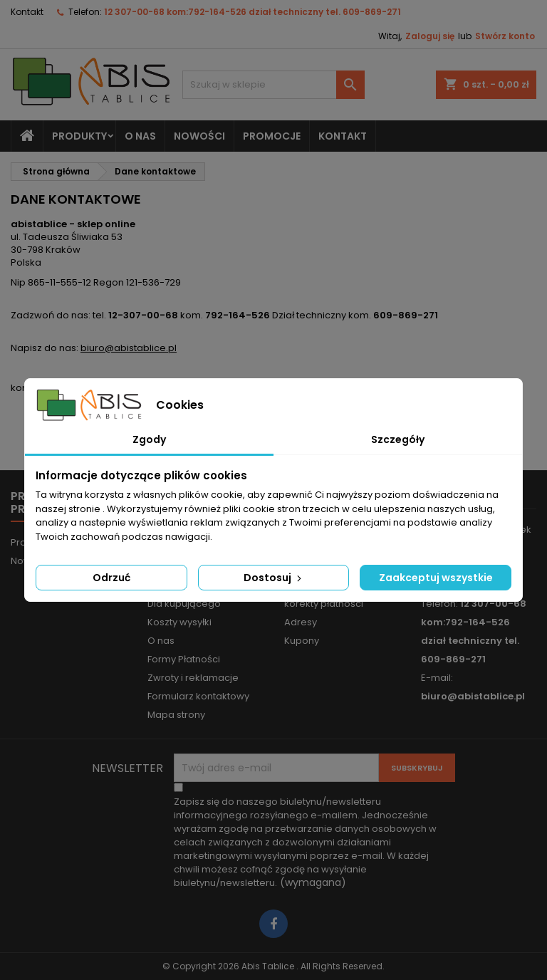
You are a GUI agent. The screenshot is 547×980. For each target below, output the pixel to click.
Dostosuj (274, 578)
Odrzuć (111, 578)
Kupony (302, 641)
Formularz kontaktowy (198, 696)
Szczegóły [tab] (398, 439)
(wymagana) (305, 842)
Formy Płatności (184, 659)
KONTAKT (343, 136)
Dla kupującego (184, 604)
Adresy (301, 622)
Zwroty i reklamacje (193, 678)
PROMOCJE (272, 136)
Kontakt (27, 12)
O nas (140, 136)
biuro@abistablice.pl (129, 348)
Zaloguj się (430, 36)
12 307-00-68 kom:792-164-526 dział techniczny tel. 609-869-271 (252, 12)
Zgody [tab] (149, 439)
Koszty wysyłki (179, 622)
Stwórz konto (505, 36)
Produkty (79, 136)
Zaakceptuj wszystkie (436, 578)
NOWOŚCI (199, 136)
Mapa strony (176, 715)
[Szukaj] (273, 85)
